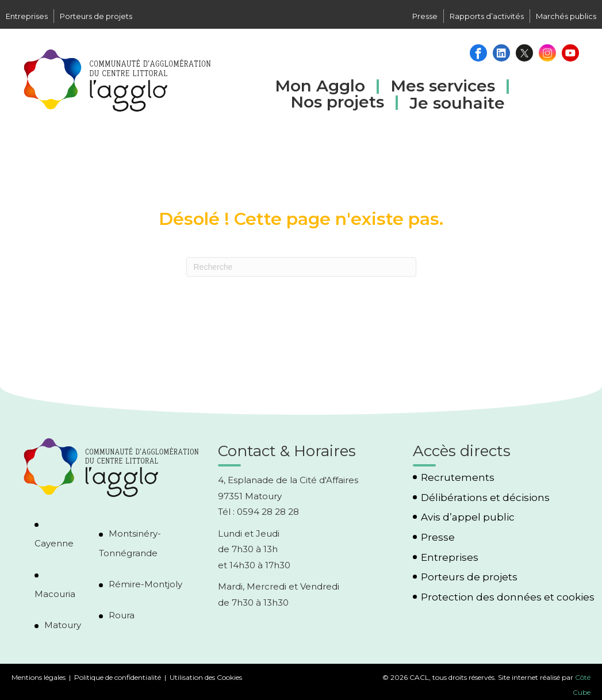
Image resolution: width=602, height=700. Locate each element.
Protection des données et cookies (508, 597)
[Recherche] (301, 267)
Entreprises (27, 16)
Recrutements (458, 478)
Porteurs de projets (96, 16)
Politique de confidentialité (118, 677)
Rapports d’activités (487, 16)
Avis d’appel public (468, 517)
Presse (425, 16)
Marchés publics (566, 16)
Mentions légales (39, 677)
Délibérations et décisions (485, 498)
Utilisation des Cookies (206, 677)
